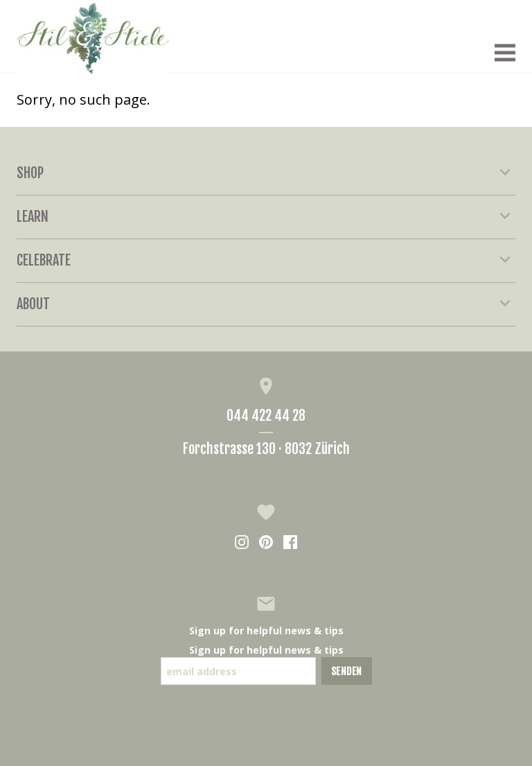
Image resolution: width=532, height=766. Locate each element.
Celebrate (266, 260)
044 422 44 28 (266, 416)
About (266, 304)
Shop (266, 173)
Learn (266, 216)
